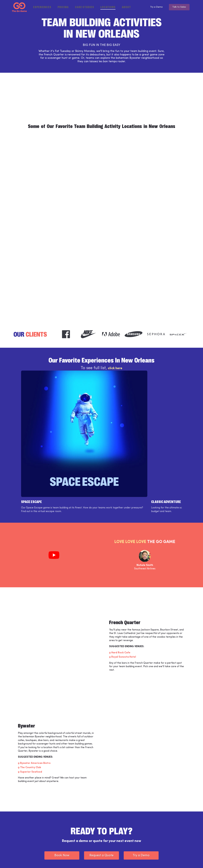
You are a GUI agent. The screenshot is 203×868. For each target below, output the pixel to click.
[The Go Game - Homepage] (19, 7)
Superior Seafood (31, 705)
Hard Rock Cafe (121, 586)
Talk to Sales (178, 7)
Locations (108, 7)
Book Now (62, 788)
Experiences (42, 7)
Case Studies (85, 7)
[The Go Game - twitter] (174, 861)
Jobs (67, 840)
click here (115, 369)
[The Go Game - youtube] (183, 861)
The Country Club (31, 700)
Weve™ (69, 829)
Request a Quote (101, 788)
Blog (108, 834)
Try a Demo (153, 7)
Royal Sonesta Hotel (124, 590)
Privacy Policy (64, 861)
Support (69, 834)
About (126, 7)
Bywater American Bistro (35, 696)
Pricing (63, 7)
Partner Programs (115, 840)
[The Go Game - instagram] (165, 861)
